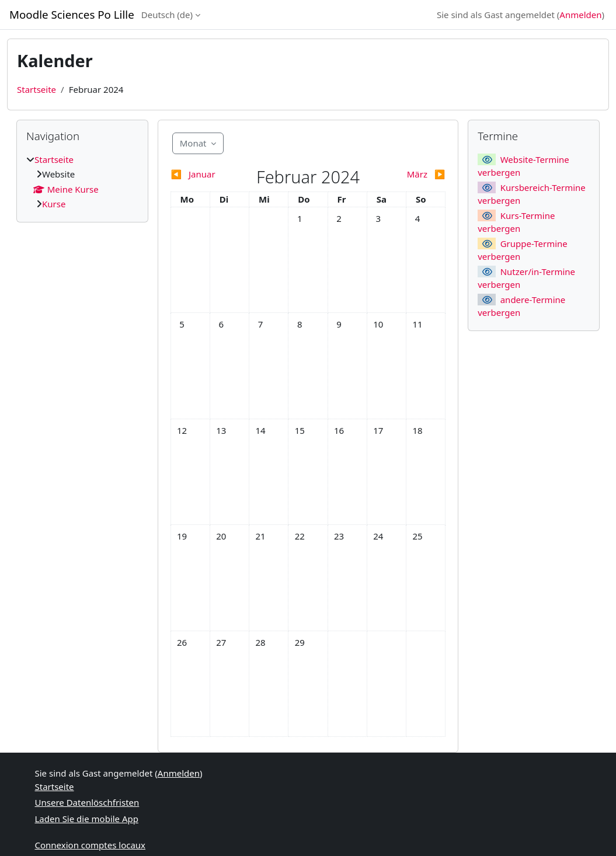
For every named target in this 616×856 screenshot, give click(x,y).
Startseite (36, 89)
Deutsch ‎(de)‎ (167, 15)
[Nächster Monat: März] (411, 174)
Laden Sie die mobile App (87, 819)
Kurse (54, 204)
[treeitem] (82, 182)
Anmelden (580, 15)
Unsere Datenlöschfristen (87, 802)
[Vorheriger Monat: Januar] (205, 174)
